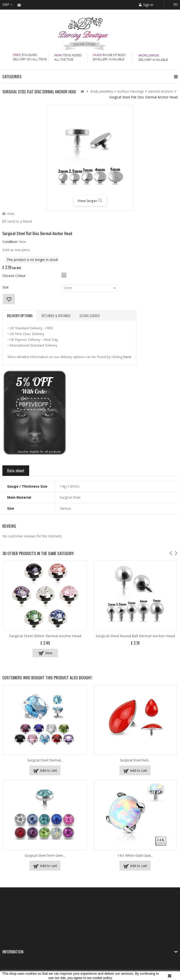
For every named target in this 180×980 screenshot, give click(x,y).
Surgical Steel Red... (135, 760)
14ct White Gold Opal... (135, 855)
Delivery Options (20, 315)
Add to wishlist (9, 299)
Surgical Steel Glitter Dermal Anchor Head (45, 636)
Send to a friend (19, 221)
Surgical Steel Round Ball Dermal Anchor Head (135, 636)
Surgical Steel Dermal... (45, 760)
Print (11, 214)
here (127, 357)
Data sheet (16, 470)
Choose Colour (14, 276)
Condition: (10, 242)
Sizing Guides (90, 315)
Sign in (148, 5)
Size (6, 287)
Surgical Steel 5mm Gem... (45, 855)
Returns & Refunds (56, 315)
